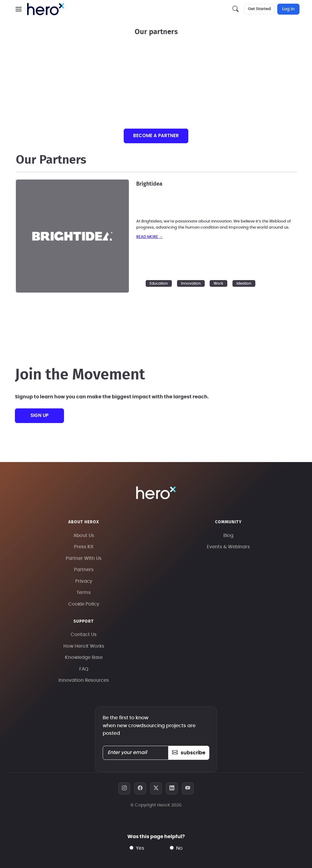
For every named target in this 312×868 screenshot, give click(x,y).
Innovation (191, 283)
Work (218, 283)
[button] (19, 9)
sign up (39, 416)
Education (159, 283)
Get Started (259, 9)
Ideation (244, 283)
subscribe (189, 753)
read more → (150, 237)
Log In (288, 9)
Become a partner (156, 136)
